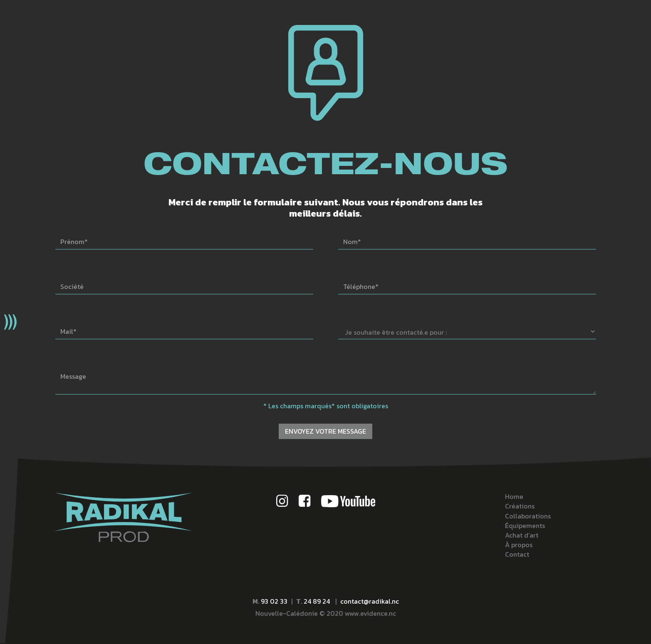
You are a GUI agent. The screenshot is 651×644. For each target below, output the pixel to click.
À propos (519, 545)
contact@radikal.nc (370, 601)
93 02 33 (274, 601)
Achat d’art (522, 535)
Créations (520, 506)
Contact (517, 554)
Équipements (525, 526)
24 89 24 (318, 601)
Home (514, 497)
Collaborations (528, 516)
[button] (10, 322)
